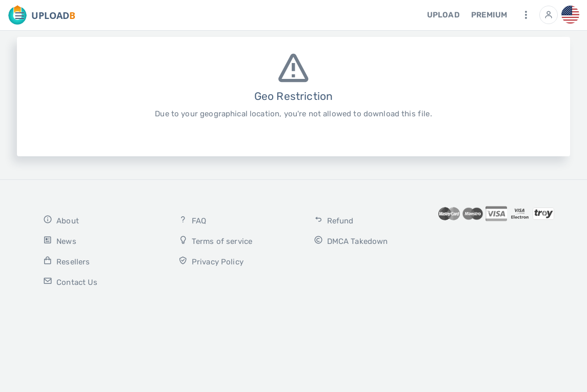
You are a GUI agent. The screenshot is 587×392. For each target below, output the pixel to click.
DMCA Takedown (351, 241)
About (61, 220)
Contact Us (70, 282)
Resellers (66, 261)
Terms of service (215, 241)
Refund (334, 220)
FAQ (192, 220)
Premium (489, 15)
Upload (443, 15)
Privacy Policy (211, 261)
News (59, 241)
